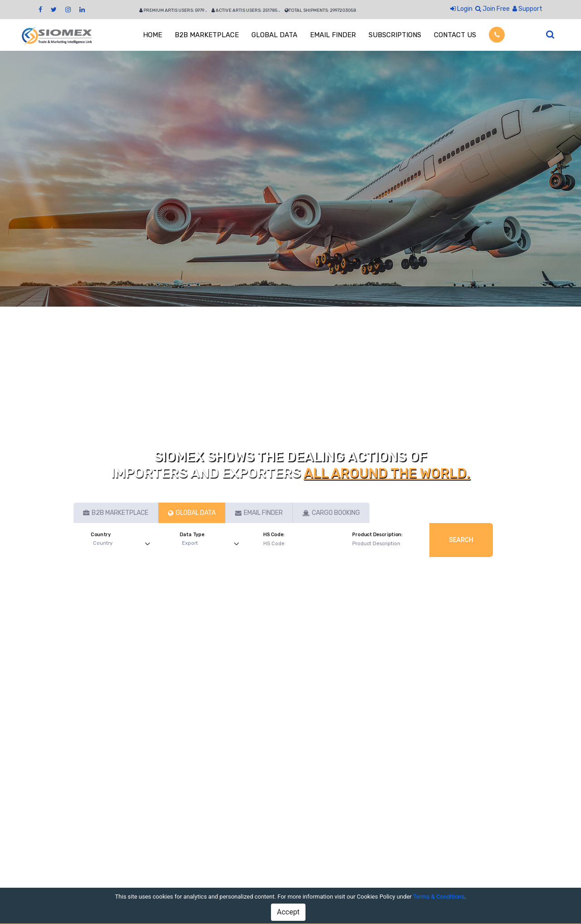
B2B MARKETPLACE (207, 35)
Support (527, 9)
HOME (153, 35)
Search (461, 540)
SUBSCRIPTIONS (395, 35)
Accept (288, 912)
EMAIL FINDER (333, 35)
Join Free (492, 9)
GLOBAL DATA (274, 35)
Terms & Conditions (439, 897)
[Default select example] (124, 544)
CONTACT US (455, 35)
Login (461, 9)
